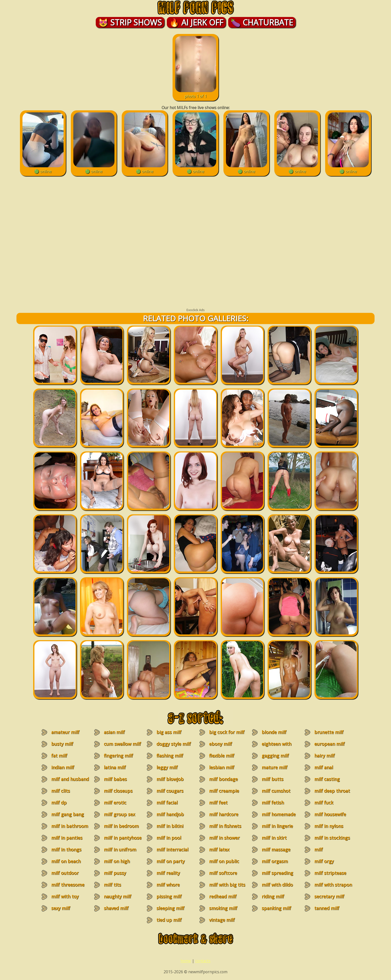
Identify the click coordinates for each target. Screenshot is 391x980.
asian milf (114, 732)
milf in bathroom (70, 826)
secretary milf (329, 896)
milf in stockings (332, 838)
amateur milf (65, 732)
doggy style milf (174, 744)
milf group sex (119, 814)
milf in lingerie (277, 826)
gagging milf (275, 756)
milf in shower (224, 838)
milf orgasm (275, 861)
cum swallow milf (122, 744)
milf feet (218, 802)
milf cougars (170, 791)
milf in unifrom (120, 849)
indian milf (63, 767)
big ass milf (169, 732)
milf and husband (70, 779)
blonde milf (274, 732)
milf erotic (115, 802)
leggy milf (167, 767)
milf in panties (67, 838)
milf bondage (223, 779)
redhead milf (223, 896)
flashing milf (170, 756)
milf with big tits (227, 885)
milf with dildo (277, 885)
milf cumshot (276, 791)
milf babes (115, 779)
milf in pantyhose (123, 838)
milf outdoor (65, 873)
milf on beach (66, 861)
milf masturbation (326, 852)
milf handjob (170, 814)
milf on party (170, 861)
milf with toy (65, 896)
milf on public (224, 861)
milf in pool (169, 838)
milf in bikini (170, 826)
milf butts (272, 779)
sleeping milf (170, 908)
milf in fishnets (225, 826)
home (186, 961)
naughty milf (117, 896)
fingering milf (118, 756)
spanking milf (276, 908)
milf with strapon (333, 885)
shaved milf (116, 908)
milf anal (324, 767)
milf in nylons (329, 826)
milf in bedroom (121, 826)
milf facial (167, 802)
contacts (203, 961)
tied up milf (169, 920)
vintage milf (222, 920)
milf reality (168, 873)
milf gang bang (67, 814)
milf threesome (68, 885)
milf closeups (118, 791)
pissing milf (169, 896)
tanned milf (327, 908)
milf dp (59, 802)
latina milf (115, 767)
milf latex (219, 849)
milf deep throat (332, 791)
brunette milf (329, 732)
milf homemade (279, 814)
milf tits (112, 885)
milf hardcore (224, 814)
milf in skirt (274, 838)
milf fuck (324, 802)
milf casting (327, 779)
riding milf (273, 896)
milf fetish (273, 802)
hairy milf (324, 756)
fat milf (59, 756)
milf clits (60, 791)
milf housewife (330, 814)
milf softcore (223, 873)
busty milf (62, 744)
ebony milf (220, 744)
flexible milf (222, 756)
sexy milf (61, 908)
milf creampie (224, 791)
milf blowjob (170, 779)
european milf (329, 744)
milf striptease (330, 873)
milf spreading (277, 873)
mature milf (274, 767)
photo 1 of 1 (196, 93)
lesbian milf (222, 767)
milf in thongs (66, 849)
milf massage (276, 849)
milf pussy (115, 873)
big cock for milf (227, 732)
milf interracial (172, 849)
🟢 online (43, 169)
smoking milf (223, 908)
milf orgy (324, 861)
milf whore (168, 885)
